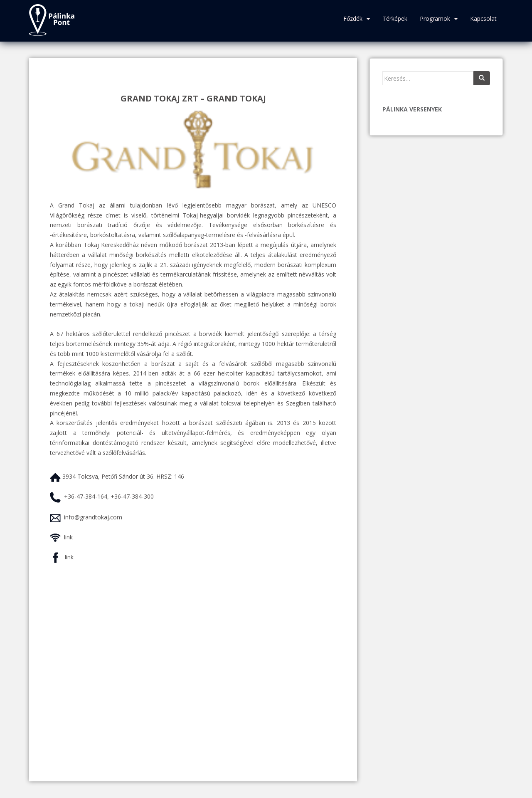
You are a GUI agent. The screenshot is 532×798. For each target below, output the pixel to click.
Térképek (395, 19)
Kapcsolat (483, 19)
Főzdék (353, 19)
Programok (435, 19)
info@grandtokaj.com (93, 517)
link (68, 537)
